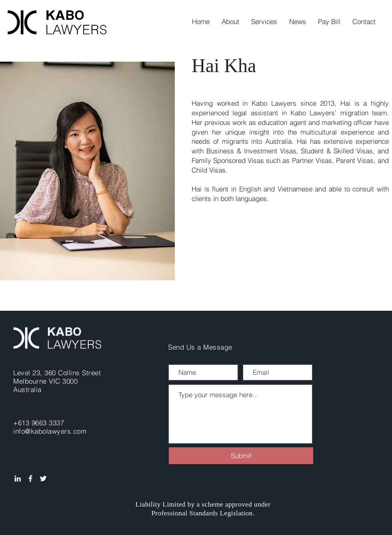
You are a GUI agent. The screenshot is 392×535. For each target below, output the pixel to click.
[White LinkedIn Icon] (18, 479)
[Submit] (241, 456)
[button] (264, 22)
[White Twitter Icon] (43, 479)
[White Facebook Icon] (30, 479)
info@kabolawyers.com (50, 431)
